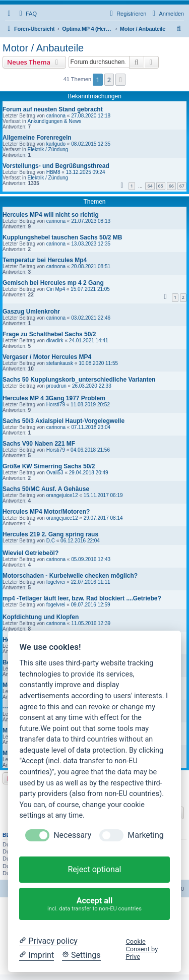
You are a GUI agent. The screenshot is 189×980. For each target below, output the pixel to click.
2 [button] (109, 80)
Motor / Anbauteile (43, 48)
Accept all (95, 904)
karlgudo (56, 144)
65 (161, 186)
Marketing (145, 835)
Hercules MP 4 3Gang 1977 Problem (54, 398)
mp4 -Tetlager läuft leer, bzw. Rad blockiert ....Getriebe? (82, 598)
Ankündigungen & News (54, 121)
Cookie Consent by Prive (142, 949)
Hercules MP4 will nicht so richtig (51, 215)
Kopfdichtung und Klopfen (41, 617)
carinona (56, 116)
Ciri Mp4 (56, 289)
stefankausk (60, 363)
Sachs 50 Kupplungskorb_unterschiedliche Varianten (79, 380)
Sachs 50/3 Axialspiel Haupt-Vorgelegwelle (64, 421)
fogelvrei (56, 582)
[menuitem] (27, 14)
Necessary (72, 835)
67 (182, 186)
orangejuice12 (62, 495)
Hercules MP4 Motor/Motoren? (46, 512)
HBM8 (53, 172)
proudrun (56, 386)
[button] (120, 80)
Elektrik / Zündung (48, 149)
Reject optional (94, 869)
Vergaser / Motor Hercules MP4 (47, 357)
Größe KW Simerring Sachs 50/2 (49, 466)
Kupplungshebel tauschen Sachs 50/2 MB (62, 237)
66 (171, 186)
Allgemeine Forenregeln (37, 138)
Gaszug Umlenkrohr (31, 312)
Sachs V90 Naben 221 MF (39, 444)
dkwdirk (55, 341)
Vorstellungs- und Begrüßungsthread (56, 166)
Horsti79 (56, 405)
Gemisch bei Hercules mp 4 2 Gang (53, 283)
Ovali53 (55, 473)
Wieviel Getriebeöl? (30, 553)
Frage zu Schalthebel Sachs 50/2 (49, 334)
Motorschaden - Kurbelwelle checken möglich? (70, 576)
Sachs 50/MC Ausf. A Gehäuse (46, 489)
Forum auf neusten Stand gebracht (53, 109)
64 (150, 186)
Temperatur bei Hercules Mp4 (45, 260)
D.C (51, 541)
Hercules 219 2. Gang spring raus (50, 534)
